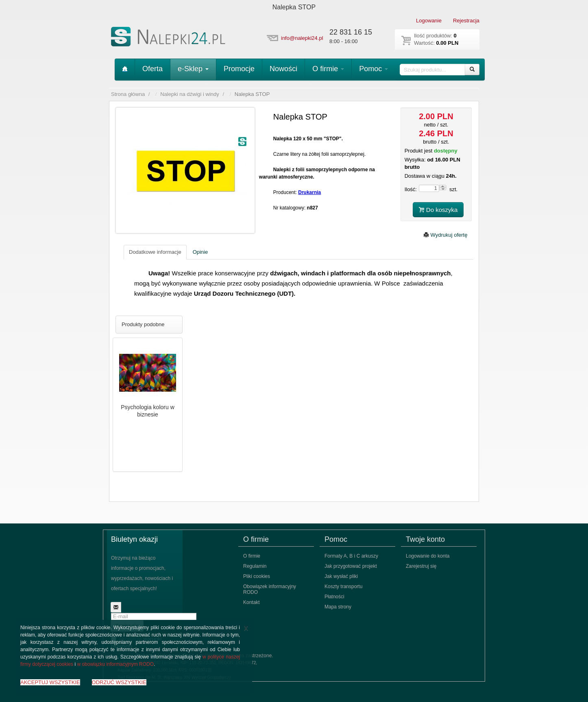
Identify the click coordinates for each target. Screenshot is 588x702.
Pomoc (373, 69)
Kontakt (252, 602)
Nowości (283, 69)
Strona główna (128, 94)
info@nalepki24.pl (302, 38)
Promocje (239, 69)
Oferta (152, 69)
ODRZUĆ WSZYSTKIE (119, 682)
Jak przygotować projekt (351, 566)
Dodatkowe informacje (155, 252)
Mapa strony (338, 607)
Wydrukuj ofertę (445, 235)
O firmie (328, 69)
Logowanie (429, 21)
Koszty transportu (343, 586)
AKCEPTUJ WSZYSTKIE (50, 682)
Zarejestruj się (421, 566)
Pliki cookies (257, 576)
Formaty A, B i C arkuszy (351, 556)
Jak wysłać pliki (341, 576)
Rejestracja (466, 21)
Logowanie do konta (428, 556)
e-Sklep (193, 69)
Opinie (200, 252)
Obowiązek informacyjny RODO (270, 589)
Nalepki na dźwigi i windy (190, 94)
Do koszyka (438, 210)
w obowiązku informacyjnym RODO (115, 664)
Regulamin (255, 566)
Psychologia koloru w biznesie (148, 411)
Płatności (334, 597)
